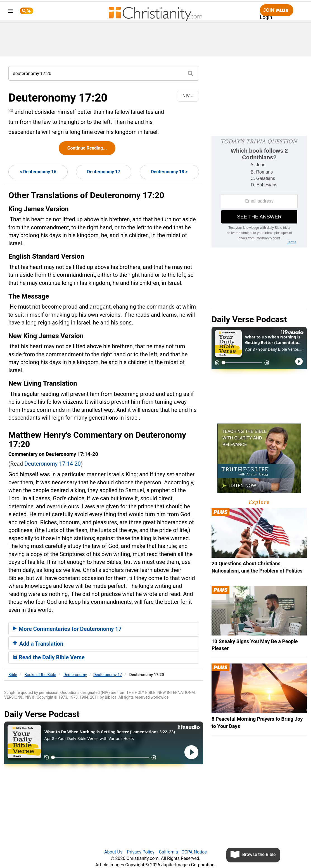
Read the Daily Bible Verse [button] (49, 657)
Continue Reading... (87, 148)
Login (266, 17)
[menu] (10, 12)
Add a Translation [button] (38, 644)
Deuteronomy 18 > (169, 172)
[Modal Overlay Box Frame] (259, 192)
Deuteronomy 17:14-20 (53, 464)
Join (277, 10)
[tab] (104, 629)
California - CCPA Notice (183, 852)
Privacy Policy (141, 852)
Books (40, 675)
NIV (188, 96)
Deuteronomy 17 (104, 172)
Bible (13, 675)
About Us (113, 852)
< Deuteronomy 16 (38, 172)
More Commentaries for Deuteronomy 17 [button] (67, 629)
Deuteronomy (75, 675)
